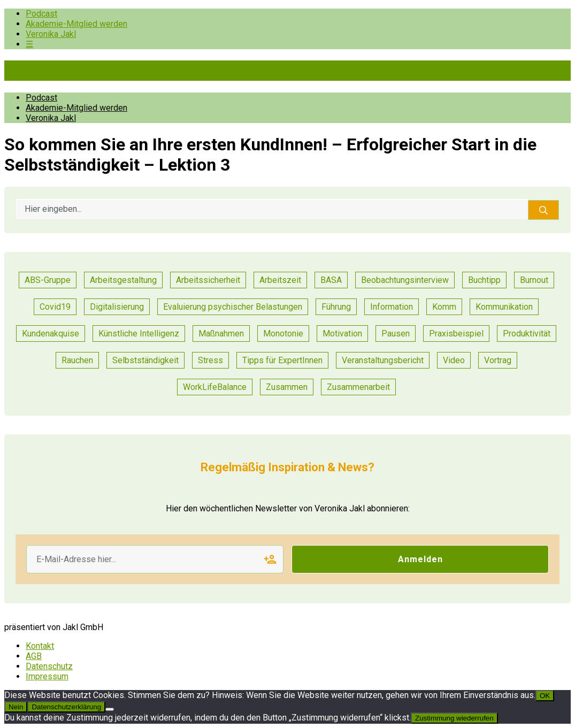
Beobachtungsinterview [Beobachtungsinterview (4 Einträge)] (405, 280)
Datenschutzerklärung (66, 707)
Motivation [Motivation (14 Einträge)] (342, 334)
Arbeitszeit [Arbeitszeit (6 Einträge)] (280, 280)
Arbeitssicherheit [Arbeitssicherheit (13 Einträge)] (208, 280)
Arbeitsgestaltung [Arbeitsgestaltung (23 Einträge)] (123, 280)
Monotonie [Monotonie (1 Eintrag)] (283, 334)
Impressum (47, 676)
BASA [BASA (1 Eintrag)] (331, 280)
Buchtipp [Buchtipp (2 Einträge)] (484, 280)
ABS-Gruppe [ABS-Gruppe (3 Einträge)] (48, 280)
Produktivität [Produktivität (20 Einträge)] (527, 334)
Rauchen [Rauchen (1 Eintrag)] (77, 360)
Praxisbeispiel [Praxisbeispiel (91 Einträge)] (456, 334)
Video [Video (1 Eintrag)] (454, 360)
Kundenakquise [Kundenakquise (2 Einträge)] (51, 334)
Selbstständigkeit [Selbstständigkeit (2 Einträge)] (145, 360)
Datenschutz (49, 666)
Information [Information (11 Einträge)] (392, 307)
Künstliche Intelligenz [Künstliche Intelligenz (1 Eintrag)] (139, 334)
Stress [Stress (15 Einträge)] (210, 360)
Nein (16, 707)
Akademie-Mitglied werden (76, 24)
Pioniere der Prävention (95, 71)
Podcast (41, 14)
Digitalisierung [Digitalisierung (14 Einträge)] (117, 307)
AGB (34, 656)
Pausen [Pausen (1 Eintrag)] (396, 334)
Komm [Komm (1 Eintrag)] (444, 307)
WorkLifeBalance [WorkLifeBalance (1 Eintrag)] (215, 387)
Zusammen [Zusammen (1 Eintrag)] (287, 387)
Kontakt (40, 646)
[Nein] (110, 709)
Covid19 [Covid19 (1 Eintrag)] (55, 307)
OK (545, 696)
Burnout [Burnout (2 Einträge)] (534, 280)
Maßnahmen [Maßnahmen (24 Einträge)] (221, 334)
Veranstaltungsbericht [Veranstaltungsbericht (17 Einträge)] (383, 360)
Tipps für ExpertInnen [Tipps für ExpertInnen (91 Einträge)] (282, 360)
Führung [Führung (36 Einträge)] (336, 307)
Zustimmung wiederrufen (454, 718)
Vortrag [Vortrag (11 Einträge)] (498, 360)
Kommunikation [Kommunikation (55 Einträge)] (504, 307)
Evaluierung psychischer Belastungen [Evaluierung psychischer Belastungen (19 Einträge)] (233, 307)
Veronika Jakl (51, 34)
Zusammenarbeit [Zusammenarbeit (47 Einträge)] (358, 387)
